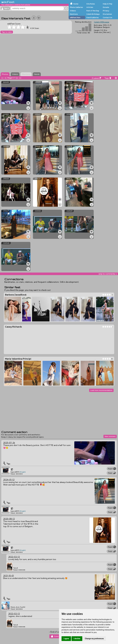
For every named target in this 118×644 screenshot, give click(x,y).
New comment (110, 436)
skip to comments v (108, 274)
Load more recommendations (101, 390)
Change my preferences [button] (94, 639)
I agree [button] (66, 639)
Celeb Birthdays (93, 14)
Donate (106, 7)
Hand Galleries (92, 17)
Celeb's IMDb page (102, 22)
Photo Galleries (76, 7)
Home (76, 4)
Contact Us (107, 17)
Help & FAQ (107, 4)
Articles (90, 7)
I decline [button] (77, 639)
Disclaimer (107, 14)
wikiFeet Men (75, 17)
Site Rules (91, 4)
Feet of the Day (93, 11)
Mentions (74, 14)
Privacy (106, 11)
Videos (73, 11)
